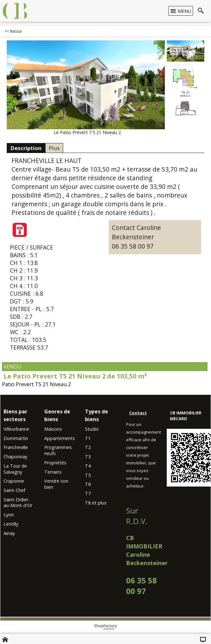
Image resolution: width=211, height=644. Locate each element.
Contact (138, 412)
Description (26, 148)
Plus (54, 148)
